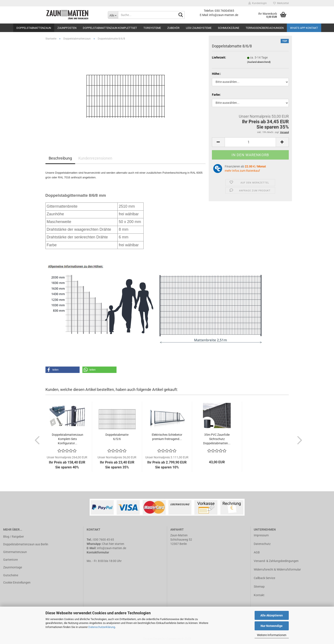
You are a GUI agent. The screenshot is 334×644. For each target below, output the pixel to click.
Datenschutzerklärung (102, 627)
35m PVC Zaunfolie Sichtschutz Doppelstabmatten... (217, 439)
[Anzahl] (250, 142)
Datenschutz (262, 544)
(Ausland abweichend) (259, 62)
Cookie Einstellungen (17, 582)
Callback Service (264, 578)
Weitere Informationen (272, 635)
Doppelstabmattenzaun (34, 28)
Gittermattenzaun (15, 552)
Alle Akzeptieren (272, 615)
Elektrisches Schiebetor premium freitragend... (167, 437)
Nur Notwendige (272, 626)
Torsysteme (152, 28)
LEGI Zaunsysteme (199, 28)
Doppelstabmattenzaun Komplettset (110, 28)
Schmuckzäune (229, 28)
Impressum (261, 535)
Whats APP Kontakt (304, 28)
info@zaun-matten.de (112, 548)
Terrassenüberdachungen (265, 28)
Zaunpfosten (67, 28)
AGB (257, 552)
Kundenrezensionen (95, 158)
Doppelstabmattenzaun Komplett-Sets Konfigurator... (68, 439)
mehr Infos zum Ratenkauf (242, 171)
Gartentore (10, 560)
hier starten (117, 544)
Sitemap (259, 587)
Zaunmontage (13, 567)
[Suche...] (113, 15)
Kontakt (259, 595)
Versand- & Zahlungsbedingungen (276, 561)
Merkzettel (281, 3)
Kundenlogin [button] (258, 3)
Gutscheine (11, 575)
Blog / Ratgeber (14, 537)
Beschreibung (60, 158)
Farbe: (216, 95)
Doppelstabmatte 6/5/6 (117, 437)
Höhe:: (216, 74)
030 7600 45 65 (104, 540)
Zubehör (173, 28)
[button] (63, 370)
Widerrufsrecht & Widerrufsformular (277, 569)
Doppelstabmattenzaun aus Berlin (26, 544)
